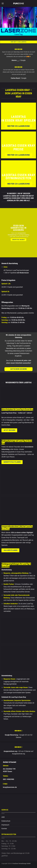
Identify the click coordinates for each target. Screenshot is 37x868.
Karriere (4, 829)
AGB (3, 817)
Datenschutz (6, 821)
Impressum (5, 825)
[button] (3, 3)
